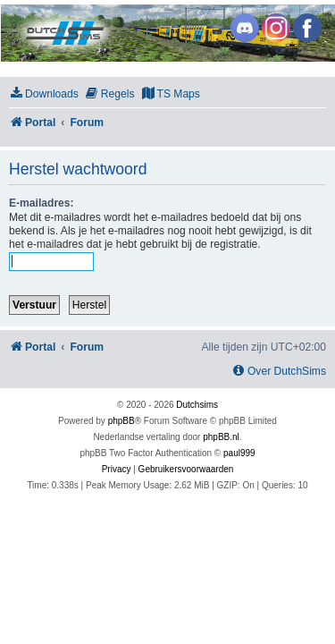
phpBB (121, 421)
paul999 (239, 453)
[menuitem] (44, 94)
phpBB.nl (221, 437)
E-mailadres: (42, 203)
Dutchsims (197, 405)
